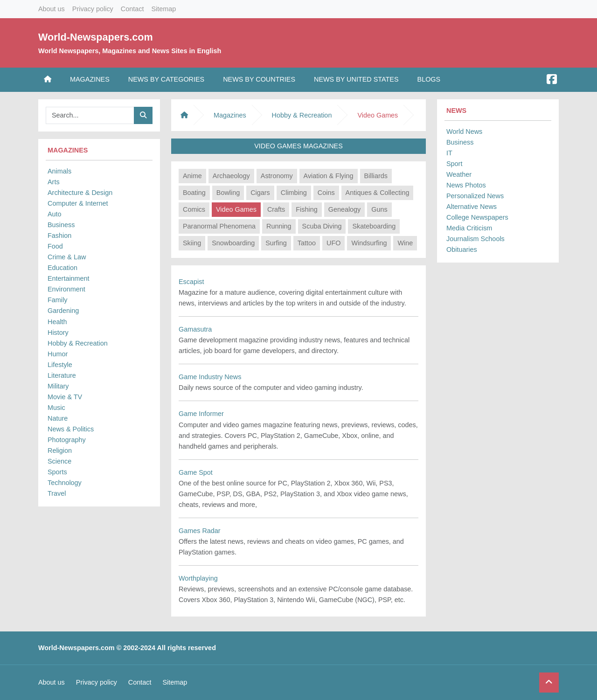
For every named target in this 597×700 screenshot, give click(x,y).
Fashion (59, 236)
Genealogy (345, 209)
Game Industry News (210, 377)
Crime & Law (67, 257)
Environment (66, 289)
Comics (194, 209)
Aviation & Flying (329, 176)
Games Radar (200, 531)
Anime (192, 176)
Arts (54, 182)
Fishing (306, 209)
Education (62, 268)
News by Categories (166, 79)
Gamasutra (195, 329)
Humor (58, 354)
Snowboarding (233, 243)
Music (56, 408)
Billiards (376, 176)
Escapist (191, 282)
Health (57, 322)
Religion (60, 450)
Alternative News (472, 207)
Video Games (236, 209)
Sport (454, 164)
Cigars (260, 193)
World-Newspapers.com (96, 37)
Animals (59, 171)
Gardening (63, 311)
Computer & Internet (78, 203)
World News (464, 132)
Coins (326, 193)
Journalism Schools (476, 239)
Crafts (276, 209)
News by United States (356, 79)
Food (55, 246)
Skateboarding (374, 226)
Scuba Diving (322, 226)
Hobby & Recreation (78, 343)
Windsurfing (369, 243)
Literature (62, 375)
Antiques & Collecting (378, 193)
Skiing (192, 243)
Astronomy (277, 176)
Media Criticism (469, 228)
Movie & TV (65, 397)
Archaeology (231, 176)
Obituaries (462, 250)
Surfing (276, 243)
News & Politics (71, 429)
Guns (379, 209)
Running (279, 226)
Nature (58, 418)
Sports (57, 472)
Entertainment (69, 278)
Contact (132, 9)
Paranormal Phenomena (219, 226)
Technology (65, 483)
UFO (333, 243)
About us (52, 9)
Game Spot (196, 472)
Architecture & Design (80, 193)
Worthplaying (198, 578)
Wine (405, 243)
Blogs (429, 79)
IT (449, 153)
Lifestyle (60, 365)
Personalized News (475, 196)
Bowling (228, 193)
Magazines (90, 79)
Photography (67, 440)
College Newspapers (477, 217)
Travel (57, 493)
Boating (194, 193)
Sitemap (163, 9)
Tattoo (307, 243)
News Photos (466, 185)
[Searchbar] (90, 115)
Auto (55, 214)
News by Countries (259, 79)
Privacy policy (93, 9)
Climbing (294, 193)
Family (57, 300)
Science (59, 461)
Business (61, 225)
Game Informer (201, 414)
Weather (459, 174)
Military (58, 386)
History (58, 333)
